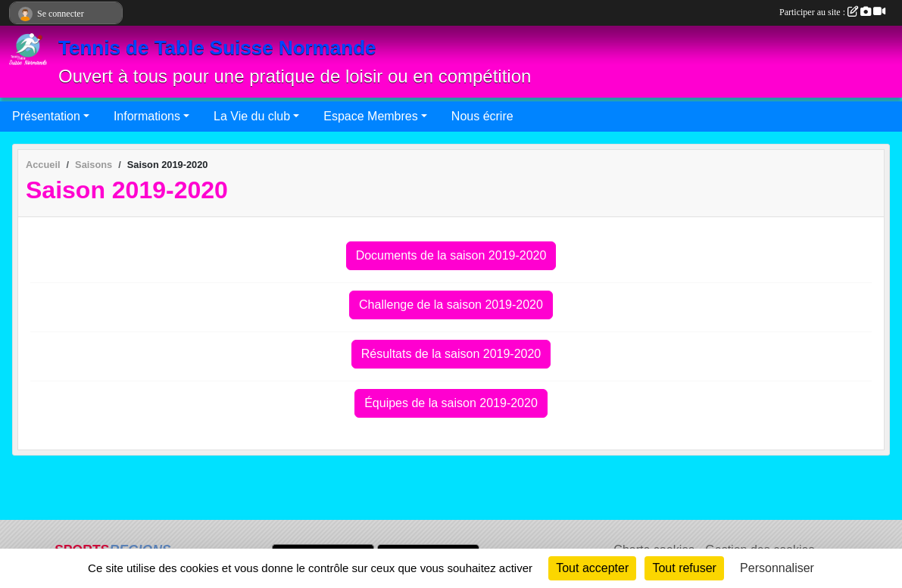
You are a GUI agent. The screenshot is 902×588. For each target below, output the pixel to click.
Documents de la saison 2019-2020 (451, 255)
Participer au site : (832, 12)
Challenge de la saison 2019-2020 (451, 305)
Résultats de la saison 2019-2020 (451, 354)
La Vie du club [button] (252, 116)
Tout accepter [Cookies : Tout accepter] (592, 568)
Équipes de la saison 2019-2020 (451, 403)
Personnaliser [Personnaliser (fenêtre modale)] (777, 568)
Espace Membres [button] (371, 116)
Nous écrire (482, 116)
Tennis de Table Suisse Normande (217, 48)
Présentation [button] (46, 116)
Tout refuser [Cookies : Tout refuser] (684, 568)
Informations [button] (147, 116)
